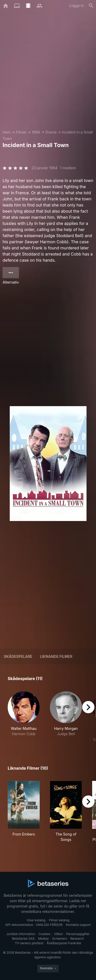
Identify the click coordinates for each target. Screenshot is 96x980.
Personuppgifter (78, 934)
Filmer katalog (59, 920)
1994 (36, 132)
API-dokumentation (19, 925)
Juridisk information (21, 934)
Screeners (60, 939)
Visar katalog (36, 920)
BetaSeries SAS (23, 939)
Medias (43, 939)
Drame (51, 132)
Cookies (45, 934)
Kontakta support (78, 925)
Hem (7, 132)
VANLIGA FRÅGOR (49, 925)
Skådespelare (18, 656)
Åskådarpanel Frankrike (64, 943)
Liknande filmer (56, 656)
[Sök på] (91, 6)
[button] (24, 717)
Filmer (21, 132)
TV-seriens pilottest (29, 943)
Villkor (58, 934)
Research (77, 939)
